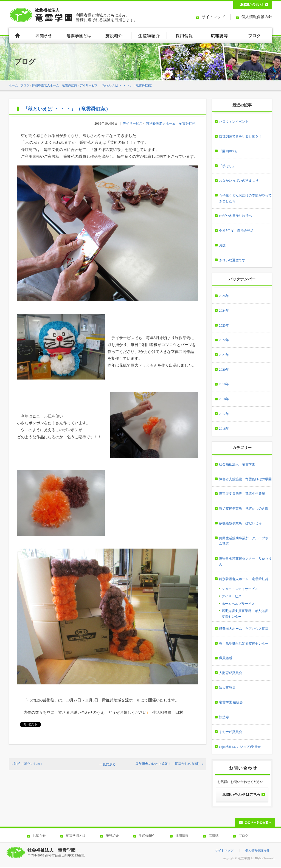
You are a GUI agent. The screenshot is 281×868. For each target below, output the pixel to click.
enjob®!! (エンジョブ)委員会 (240, 747)
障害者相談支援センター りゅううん (245, 561)
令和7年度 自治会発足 (236, 231)
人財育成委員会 (231, 673)
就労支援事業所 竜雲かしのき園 (244, 509)
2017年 (224, 414)
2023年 (224, 325)
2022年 (224, 340)
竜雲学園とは (76, 836)
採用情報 (182, 836)
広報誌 (213, 836)
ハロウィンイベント (234, 122)
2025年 (224, 296)
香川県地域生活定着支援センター (244, 644)
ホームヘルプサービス (238, 604)
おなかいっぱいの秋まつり (239, 181)
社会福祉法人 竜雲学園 (237, 464)
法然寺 (224, 717)
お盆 (222, 245)
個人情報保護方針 (257, 17)
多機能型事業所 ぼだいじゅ (240, 523)
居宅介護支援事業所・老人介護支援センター (245, 614)
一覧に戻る (108, 764)
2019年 (224, 384)
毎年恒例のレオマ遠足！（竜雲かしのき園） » (169, 764)
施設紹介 (112, 836)
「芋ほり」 (227, 166)
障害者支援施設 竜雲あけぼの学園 (245, 479)
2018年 (224, 399)
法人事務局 (227, 688)
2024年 (224, 311)
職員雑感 (226, 658)
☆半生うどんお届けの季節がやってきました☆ (245, 198)
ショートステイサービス (240, 589)
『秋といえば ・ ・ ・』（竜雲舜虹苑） (127, 85)
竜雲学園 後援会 (231, 702)
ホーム (13, 85)
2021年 (224, 355)
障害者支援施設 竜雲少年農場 (242, 494)
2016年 (224, 429)
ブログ (25, 85)
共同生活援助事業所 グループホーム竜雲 (245, 541)
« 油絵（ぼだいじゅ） (28, 764)
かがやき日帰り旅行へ (235, 216)
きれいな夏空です (232, 260)
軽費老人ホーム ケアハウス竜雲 (244, 629)
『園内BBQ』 (229, 151)
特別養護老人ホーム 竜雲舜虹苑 (54, 85)
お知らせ (39, 836)
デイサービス (89, 85)
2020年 (224, 370)
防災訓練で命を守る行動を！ (240, 136)
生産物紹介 (147, 836)
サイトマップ (213, 17)
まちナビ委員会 (231, 732)
